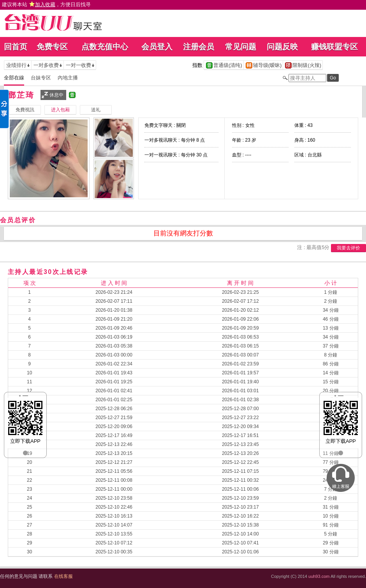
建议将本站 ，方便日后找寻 (46, 4)
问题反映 (282, 47)
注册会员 (199, 47)
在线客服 (63, 576)
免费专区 (52, 47)
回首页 (16, 47)
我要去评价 (348, 248)
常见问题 (241, 47)
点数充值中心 (105, 47)
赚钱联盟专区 (334, 47)
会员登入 (157, 47)
